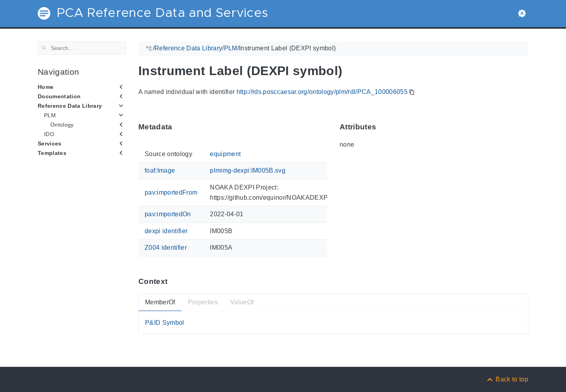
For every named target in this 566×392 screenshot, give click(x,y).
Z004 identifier (166, 248)
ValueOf (242, 302)
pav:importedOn (168, 214)
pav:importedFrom (171, 192)
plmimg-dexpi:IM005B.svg (248, 170)
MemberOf (160, 302)
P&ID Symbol (165, 322)
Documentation (59, 96)
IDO (49, 134)
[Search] (82, 48)
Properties (203, 302)
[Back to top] (507, 379)
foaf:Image (160, 170)
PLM (50, 115)
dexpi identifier (166, 231)
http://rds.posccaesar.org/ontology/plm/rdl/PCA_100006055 (322, 92)
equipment (225, 154)
